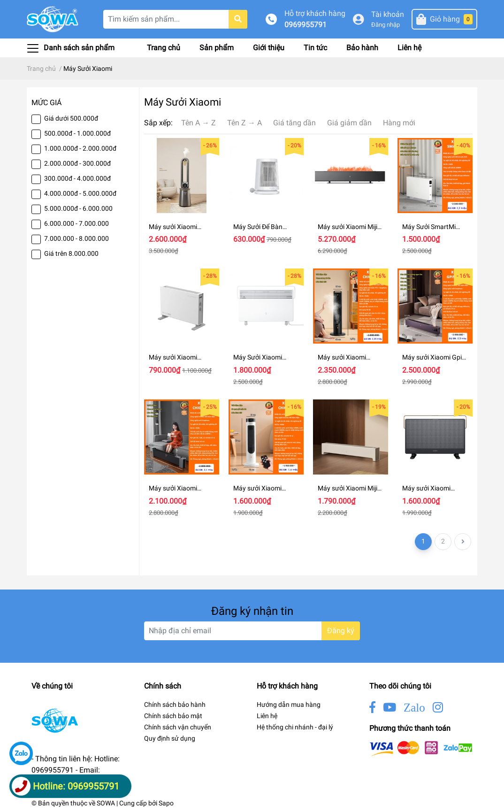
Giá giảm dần (349, 123)
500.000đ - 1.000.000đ (77, 133)
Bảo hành (362, 48)
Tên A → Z (199, 123)
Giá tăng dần (294, 123)
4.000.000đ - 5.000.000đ (80, 193)
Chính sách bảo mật (173, 716)
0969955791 (305, 25)
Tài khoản (388, 14)
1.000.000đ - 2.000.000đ (80, 148)
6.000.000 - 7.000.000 (76, 223)
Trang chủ (164, 48)
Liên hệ (409, 48)
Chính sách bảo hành (175, 705)
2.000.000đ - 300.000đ (77, 163)
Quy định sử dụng (170, 738)
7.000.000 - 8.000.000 (76, 238)
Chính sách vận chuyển (178, 727)
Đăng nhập (386, 25)
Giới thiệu (269, 48)
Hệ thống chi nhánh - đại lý (295, 727)
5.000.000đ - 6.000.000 (78, 208)
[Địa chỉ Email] (252, 631)
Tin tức (315, 48)
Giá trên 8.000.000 (71, 253)
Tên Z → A (244, 123)
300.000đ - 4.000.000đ (77, 178)
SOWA (106, 803)
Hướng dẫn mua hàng (289, 705)
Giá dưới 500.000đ (71, 118)
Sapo (166, 803)
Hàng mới (399, 123)
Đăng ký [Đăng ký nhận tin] (341, 631)
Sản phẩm (217, 48)
